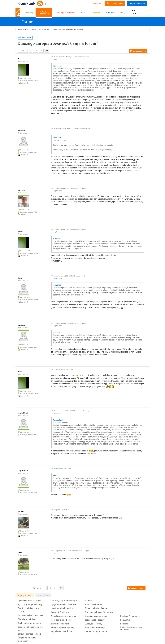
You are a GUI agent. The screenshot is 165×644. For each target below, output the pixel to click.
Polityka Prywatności (130, 616)
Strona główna (43, 595)
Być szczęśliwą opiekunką (30, 605)
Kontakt (124, 624)
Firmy (122, 13)
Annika (56, 476)
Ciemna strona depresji (96, 616)
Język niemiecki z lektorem (64, 605)
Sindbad (88, 601)
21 (47, 51)
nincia (20, 278)
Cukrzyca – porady (93, 624)
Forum (82, 13)
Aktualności (95, 13)
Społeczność (110, 13)
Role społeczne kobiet (62, 620)
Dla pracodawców (137, 4)
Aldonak (20, 553)
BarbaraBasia (58, 420)
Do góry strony (24, 595)
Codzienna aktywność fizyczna (99, 612)
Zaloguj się (96, 4)
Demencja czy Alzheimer (96, 631)
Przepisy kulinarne (93, 605)
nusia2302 (21, 191)
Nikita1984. (57, 66)
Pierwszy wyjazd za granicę (30, 615)
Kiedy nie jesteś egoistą (63, 628)
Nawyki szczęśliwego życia (64, 616)
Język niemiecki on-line (62, 608)
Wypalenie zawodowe (61, 631)
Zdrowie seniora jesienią (29, 634)
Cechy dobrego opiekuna (29, 623)
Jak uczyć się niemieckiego (64, 601)
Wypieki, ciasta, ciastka (96, 608)
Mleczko (20, 59)
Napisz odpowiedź (139, 51)
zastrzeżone (124, 630)
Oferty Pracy (28, 13)
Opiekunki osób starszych (30, 601)
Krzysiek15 (57, 138)
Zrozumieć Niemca (60, 612)
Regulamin (125, 620)
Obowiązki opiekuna (27, 619)
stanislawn (21, 131)
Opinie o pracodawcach (65, 13)
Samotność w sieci (60, 624)
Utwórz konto (115, 4)
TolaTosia (21, 512)
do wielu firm (45, 13)
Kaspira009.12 (23, 413)
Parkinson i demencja (95, 628)
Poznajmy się (26, 38)
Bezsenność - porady (95, 620)
